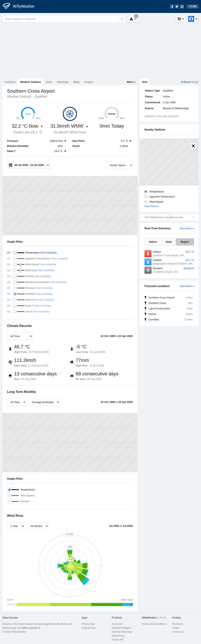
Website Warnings (122, 632)
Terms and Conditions (154, 624)
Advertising (118, 636)
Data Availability (49, 253)
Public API (117, 640)
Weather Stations (31, 82)
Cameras (10, 82)
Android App (89, 628)
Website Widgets (121, 628)
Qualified (41, 97)
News (49, 82)
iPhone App (88, 624)
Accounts (117, 624)
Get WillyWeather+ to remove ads (164, 217)
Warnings (63, 82)
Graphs (89, 82)
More (130, 82)
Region (185, 242)
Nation (153, 242)
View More (150, 206)
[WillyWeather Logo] (21, 6)
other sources (30, 628)
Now (145, 82)
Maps (77, 82)
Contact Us (178, 632)
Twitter (176, 628)
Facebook (178, 624)
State (169, 242)
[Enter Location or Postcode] (64, 19)
